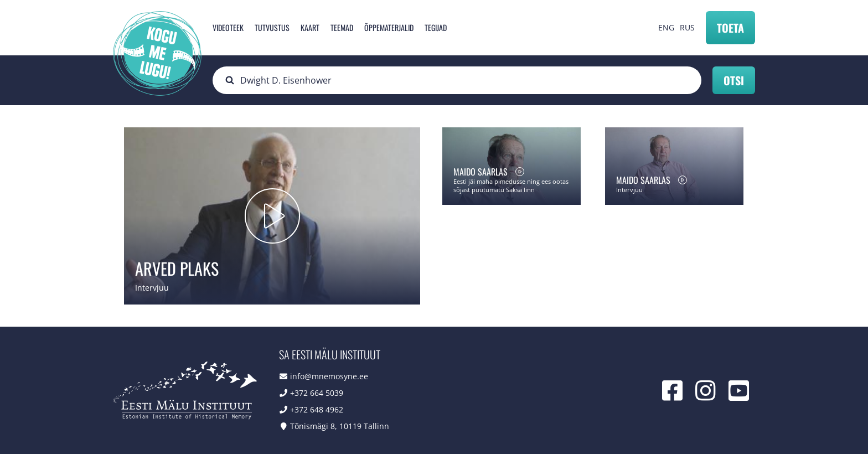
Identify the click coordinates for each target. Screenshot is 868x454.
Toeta (730, 28)
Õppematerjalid (389, 27)
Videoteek (228, 27)
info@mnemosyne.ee (329, 376)
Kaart (310, 27)
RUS (687, 27)
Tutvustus (272, 27)
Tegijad (436, 27)
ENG (666, 27)
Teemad (342, 27)
